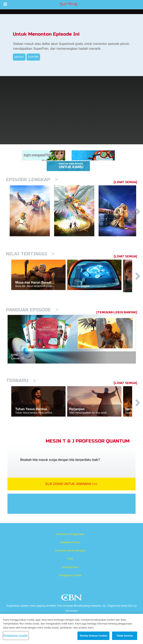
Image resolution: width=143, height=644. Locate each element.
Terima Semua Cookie (93, 636)
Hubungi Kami (70, 567)
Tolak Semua (125, 636)
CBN (72, 599)
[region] (71, 629)
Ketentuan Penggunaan (70, 534)
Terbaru (21, 380)
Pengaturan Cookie (70, 575)
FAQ (70, 559)
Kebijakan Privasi (70, 542)
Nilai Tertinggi (30, 254)
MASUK (19, 57)
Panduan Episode (32, 310)
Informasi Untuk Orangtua (70, 551)
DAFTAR (33, 57)
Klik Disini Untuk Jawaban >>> (71, 484)
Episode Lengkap (32, 180)
